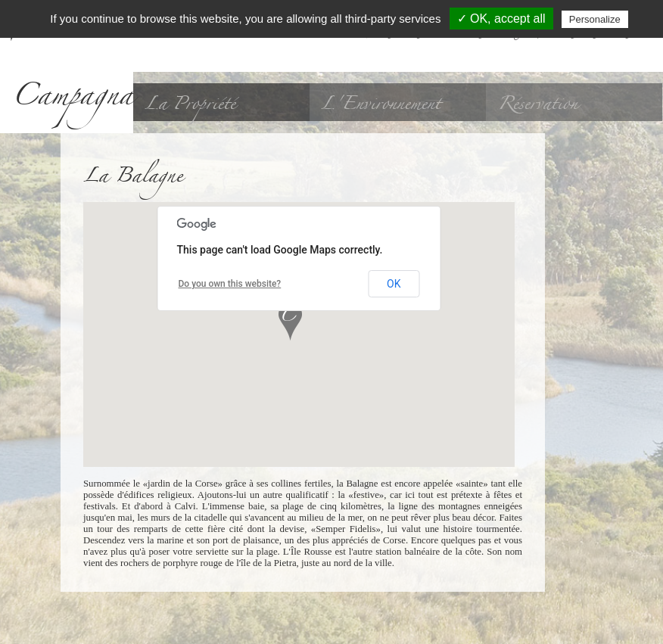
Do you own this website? (230, 284)
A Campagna (72, 67)
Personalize (595, 19)
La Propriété (190, 104)
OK (394, 284)
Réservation (537, 104)
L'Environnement (381, 104)
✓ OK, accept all (501, 19)
